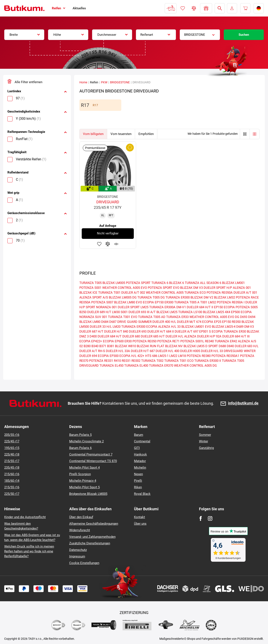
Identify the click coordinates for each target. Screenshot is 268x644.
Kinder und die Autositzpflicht (25, 517)
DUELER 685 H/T (153, 336)
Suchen (244, 35)
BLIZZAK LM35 (194, 346)
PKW (104, 82)
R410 (117, 361)
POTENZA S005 (247, 307)
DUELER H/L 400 (167, 351)
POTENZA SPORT (138, 283)
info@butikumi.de (243, 403)
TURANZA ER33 (177, 317)
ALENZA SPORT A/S (94, 297)
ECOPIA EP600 (113, 341)
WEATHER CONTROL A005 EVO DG (214, 317)
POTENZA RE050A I (231, 302)
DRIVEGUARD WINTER (240, 351)
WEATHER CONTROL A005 (165, 293)
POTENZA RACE (247, 297)
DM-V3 (249, 327)
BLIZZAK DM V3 (191, 288)
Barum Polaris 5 (80, 435)
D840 (230, 346)
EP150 (227, 322)
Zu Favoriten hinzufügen (99, 244)
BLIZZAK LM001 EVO (196, 327)
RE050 (236, 322)
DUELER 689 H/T (99, 312)
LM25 (144, 307)
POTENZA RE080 (199, 356)
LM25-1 (163, 356)
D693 (244, 317)
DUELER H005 (190, 351)
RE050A (85, 302)
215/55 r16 (12, 487)
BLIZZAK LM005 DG (123, 297)
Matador (140, 461)
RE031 (126, 361)
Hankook (140, 454)
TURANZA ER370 (161, 366)
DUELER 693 (138, 332)
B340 (95, 346)
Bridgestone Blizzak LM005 (88, 494)
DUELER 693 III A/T (142, 312)
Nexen (138, 474)
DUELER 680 (131, 336)
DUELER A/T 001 (245, 293)
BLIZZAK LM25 (167, 312)
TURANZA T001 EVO (123, 317)
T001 (204, 302)
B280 (87, 346)
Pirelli (138, 481)
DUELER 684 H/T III (236, 336)
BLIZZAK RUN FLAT (151, 346)
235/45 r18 (12, 468)
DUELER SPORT (129, 307)
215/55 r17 (12, 461)
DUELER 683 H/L (247, 346)
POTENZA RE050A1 (225, 356)
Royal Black (142, 494)
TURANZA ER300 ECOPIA (139, 327)
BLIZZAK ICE (88, 293)
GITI (137, 448)
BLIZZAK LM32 (224, 297)
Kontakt (140, 517)
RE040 (209, 341)
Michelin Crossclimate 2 (86, 441)
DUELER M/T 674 (189, 322)
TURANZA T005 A (187, 302)
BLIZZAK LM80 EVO (128, 302)
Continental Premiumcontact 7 (91, 454)
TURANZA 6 (160, 283)
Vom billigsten (93, 134)
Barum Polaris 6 (80, 448)
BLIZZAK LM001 (233, 283)
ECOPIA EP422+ (91, 341)
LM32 (212, 302)
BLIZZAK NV (174, 346)
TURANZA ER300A (162, 307)
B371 (103, 346)
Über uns (140, 524)
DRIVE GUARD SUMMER (134, 322)
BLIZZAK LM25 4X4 (217, 312)
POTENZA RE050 (144, 341)
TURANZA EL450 (111, 366)
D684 (105, 322)
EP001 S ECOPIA (211, 332)
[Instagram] (210, 518)
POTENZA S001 (90, 288)
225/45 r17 (12, 441)
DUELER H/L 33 (212, 351)
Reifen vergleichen (194, 8)
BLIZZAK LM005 (114, 283)
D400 (93, 336)
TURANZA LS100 (190, 312)
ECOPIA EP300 (108, 356)
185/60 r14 (12, 481)
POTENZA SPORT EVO (164, 288)
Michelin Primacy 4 (83, 481)
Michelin (140, 468)
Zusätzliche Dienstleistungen (90, 543)
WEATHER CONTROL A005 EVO (125, 288)
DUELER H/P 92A (209, 336)
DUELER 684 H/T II (200, 307)
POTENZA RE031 (101, 361)
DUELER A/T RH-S (92, 351)
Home (83, 82)
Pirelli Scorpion (80, 474)
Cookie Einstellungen (84, 563)
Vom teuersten (121, 134)
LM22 (173, 356)
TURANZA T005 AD (152, 317)
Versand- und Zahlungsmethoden (92, 537)
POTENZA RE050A (220, 293)
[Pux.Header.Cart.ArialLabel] (245, 8)
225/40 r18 (12, 454)
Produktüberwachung (116, 244)
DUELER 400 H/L (164, 322)
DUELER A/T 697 (186, 332)
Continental (142, 441)
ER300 (169, 302)
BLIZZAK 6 (177, 283)
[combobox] (24, 35)
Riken (138, 487)
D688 (222, 346)
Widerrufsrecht (80, 530)
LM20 (117, 327)
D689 (240, 327)
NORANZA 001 (106, 307)
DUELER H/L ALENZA (181, 336)
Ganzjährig (206, 448)
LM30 (116, 312)
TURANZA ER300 (178, 297)
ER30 (128, 341)
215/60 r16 (12, 474)
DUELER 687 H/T (91, 332)
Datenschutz (78, 550)
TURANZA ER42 (226, 341)
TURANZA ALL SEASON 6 (203, 283)
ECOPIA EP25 (212, 322)
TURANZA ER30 (235, 332)
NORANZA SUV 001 (93, 317)
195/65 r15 (12, 448)
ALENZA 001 (242, 288)
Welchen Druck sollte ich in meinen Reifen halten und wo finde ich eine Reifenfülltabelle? (29, 551)
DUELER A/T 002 (133, 293)
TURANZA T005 (90, 283)
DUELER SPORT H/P (218, 288)
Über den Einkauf (81, 517)
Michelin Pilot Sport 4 (84, 468)
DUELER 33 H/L (101, 327)
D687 (113, 322)
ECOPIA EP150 (153, 302)
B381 (111, 346)
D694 (252, 317)
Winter (204, 441)
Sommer (205, 435)
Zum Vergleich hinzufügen (108, 244)
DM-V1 (181, 307)
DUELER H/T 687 (143, 351)
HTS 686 (151, 356)
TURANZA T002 (152, 361)
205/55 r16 (12, 435)
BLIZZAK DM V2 (202, 297)
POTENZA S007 (102, 302)
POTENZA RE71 (168, 341)
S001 (124, 312)
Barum (139, 435)
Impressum (77, 556)
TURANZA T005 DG (151, 297)
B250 (83, 312)
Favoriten (183, 8)
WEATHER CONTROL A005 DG (195, 366)
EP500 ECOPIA (241, 312)
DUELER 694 (88, 356)
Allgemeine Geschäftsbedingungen (94, 524)
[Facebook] (201, 518)
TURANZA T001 (109, 293)
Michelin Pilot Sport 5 (84, 487)
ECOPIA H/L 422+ (132, 356)
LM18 (182, 356)
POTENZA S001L (192, 341)
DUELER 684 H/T (110, 336)
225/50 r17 (12, 494)
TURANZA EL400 (136, 366)
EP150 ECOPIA (224, 307)
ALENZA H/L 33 (169, 327)
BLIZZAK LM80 (90, 322)
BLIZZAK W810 (125, 346)
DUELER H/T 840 (116, 332)
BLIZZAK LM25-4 (224, 327)
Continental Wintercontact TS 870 (93, 461)
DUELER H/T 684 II (161, 332)
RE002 (136, 361)
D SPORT (212, 346)
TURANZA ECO (195, 293)
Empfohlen (146, 134)
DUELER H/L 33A (118, 351)
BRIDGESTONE (120, 82)
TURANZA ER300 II (208, 361)
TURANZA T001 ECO (179, 361)
